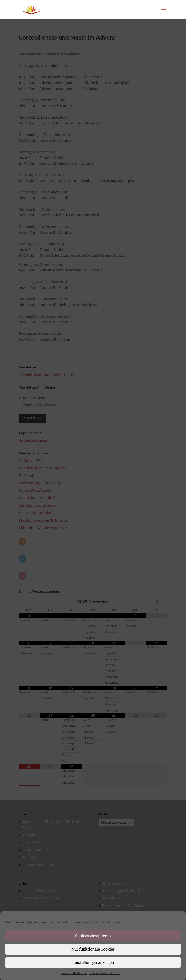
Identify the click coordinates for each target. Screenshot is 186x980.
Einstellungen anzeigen (93, 962)
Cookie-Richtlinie (74, 973)
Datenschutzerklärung (106, 973)
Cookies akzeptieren (93, 936)
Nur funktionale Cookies (93, 949)
